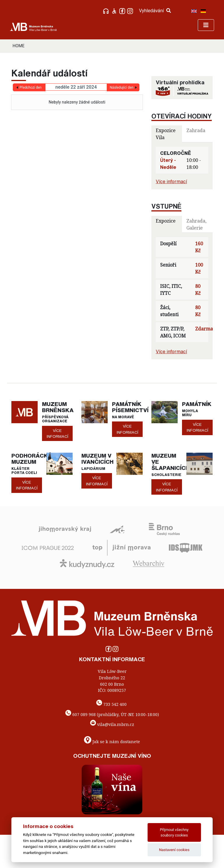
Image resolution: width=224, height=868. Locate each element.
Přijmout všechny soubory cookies (174, 832)
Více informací (171, 181)
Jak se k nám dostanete (116, 742)
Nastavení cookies (174, 850)
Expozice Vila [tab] (166, 134)
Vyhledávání (155, 11)
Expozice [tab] (166, 221)
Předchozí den (31, 87)
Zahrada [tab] (196, 130)
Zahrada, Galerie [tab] (196, 224)
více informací (57, 433)
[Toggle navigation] (206, 25)
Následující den (122, 87)
